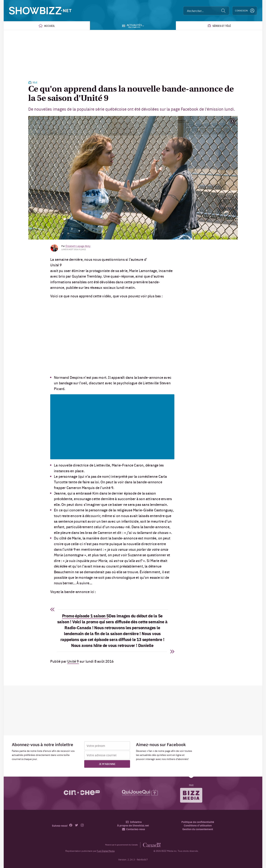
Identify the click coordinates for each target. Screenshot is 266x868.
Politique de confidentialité (198, 822)
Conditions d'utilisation (198, 825)
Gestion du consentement (198, 829)
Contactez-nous (134, 829)
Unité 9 (73, 661)
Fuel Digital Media (106, 851)
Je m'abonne (107, 764)
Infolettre (134, 822)
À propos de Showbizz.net (133, 825)
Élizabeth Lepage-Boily (78, 246)
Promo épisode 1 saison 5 (85, 616)
